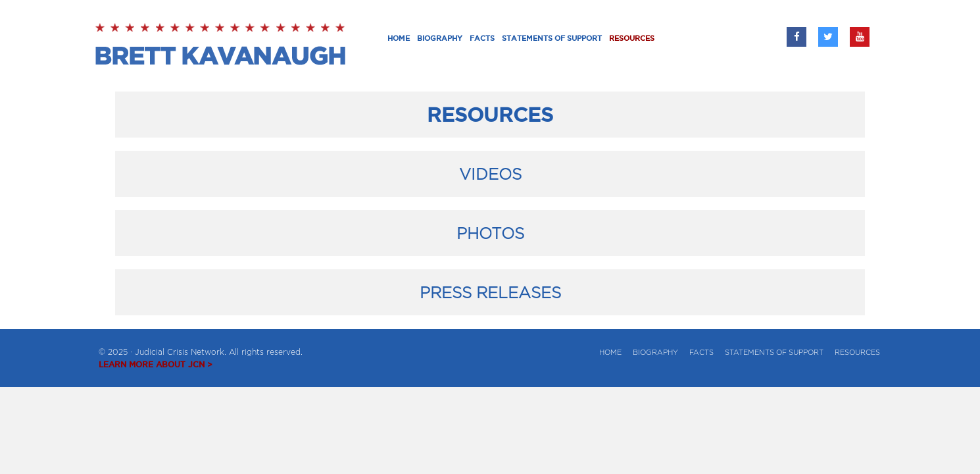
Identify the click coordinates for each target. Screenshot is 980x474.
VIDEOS (490, 174)
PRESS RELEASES (490, 292)
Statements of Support (774, 352)
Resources (857, 352)
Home (610, 352)
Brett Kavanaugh (222, 46)
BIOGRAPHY (655, 352)
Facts (701, 352)
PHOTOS (490, 233)
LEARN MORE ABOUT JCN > (156, 364)
